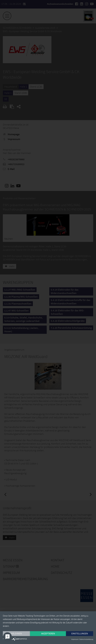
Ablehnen (16, 634)
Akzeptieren (48, 634)
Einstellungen (80, 634)
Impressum (75, 639)
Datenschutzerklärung (86, 639)
